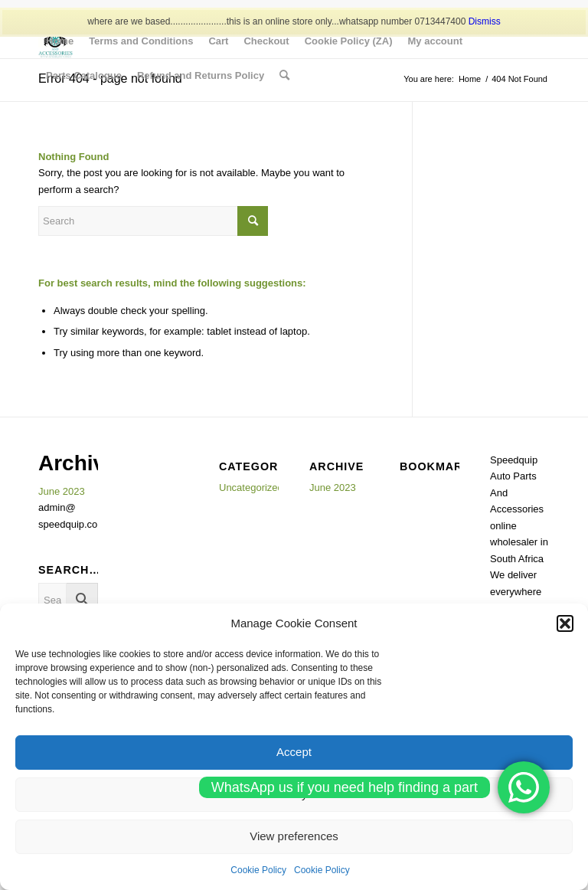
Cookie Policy (258, 870)
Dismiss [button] (485, 21)
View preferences (294, 836)
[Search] (284, 75)
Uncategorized (251, 488)
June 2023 (62, 491)
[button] (565, 623)
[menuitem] (60, 41)
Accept (294, 752)
